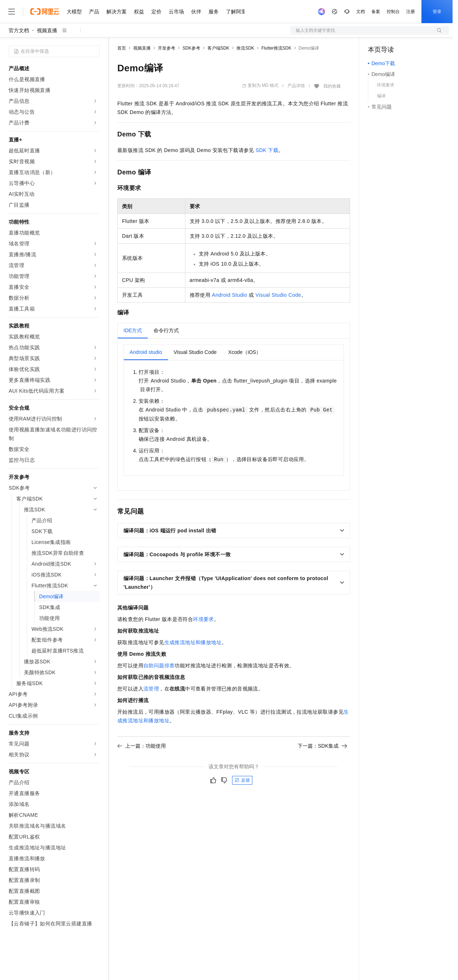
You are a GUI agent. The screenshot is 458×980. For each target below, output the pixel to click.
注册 (411, 12)
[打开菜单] (12, 12)
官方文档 (19, 30)
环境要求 (203, 619)
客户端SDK (219, 48)
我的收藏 (332, 86)
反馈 (242, 780)
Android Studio (229, 295)
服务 (214, 12)
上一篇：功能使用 (142, 746)
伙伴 (196, 12)
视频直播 (47, 30)
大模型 (74, 12)
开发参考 (167, 48)
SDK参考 (191, 48)
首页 (122, 48)
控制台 (393, 12)
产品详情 (296, 86)
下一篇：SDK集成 (322, 746)
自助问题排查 (159, 666)
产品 (94, 12)
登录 (437, 12)
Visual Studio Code (278, 295)
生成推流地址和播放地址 (193, 642)
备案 (376, 12)
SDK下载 (267, 150)
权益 (139, 12)
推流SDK (245, 48)
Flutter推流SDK (276, 48)
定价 (156, 12)
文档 (361, 12)
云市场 (176, 12)
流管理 (151, 689)
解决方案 (117, 12)
